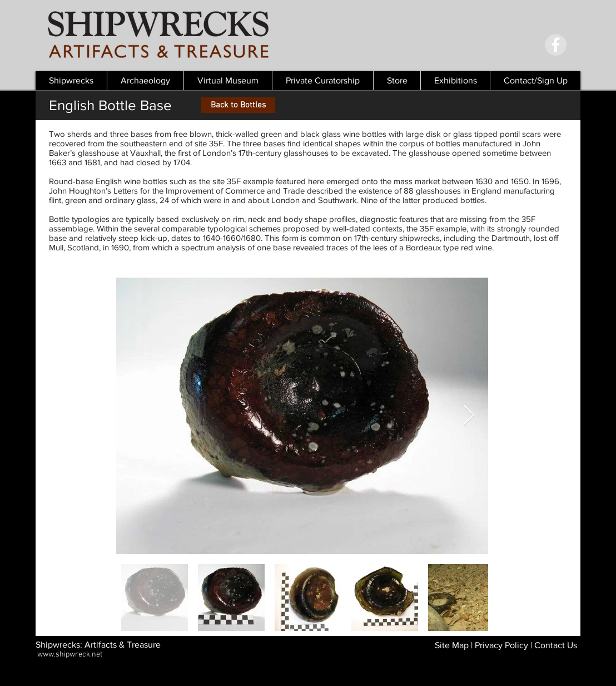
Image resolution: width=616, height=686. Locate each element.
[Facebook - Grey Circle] (556, 45)
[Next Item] (469, 416)
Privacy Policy (501, 645)
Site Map (452, 645)
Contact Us (556, 645)
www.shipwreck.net (70, 655)
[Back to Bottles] (238, 105)
